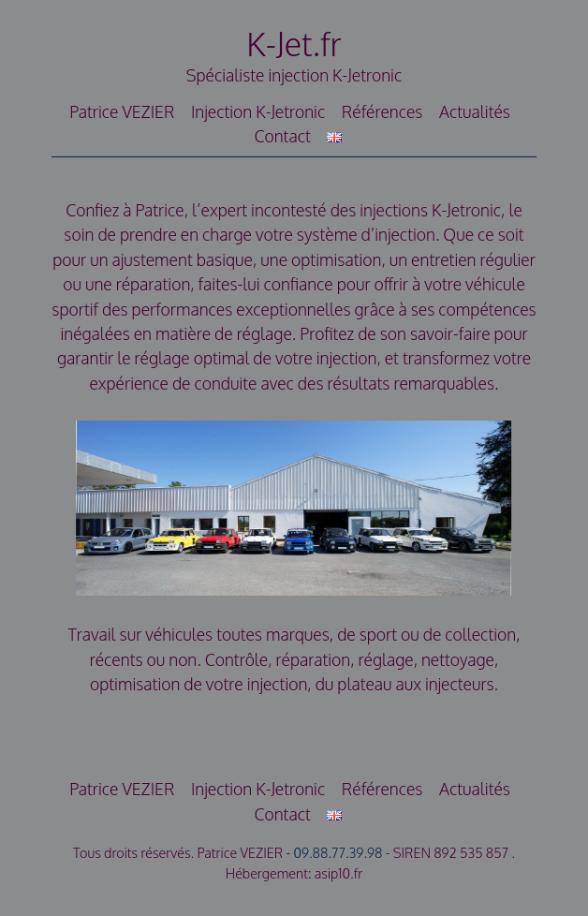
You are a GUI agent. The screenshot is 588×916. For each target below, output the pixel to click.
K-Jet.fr (294, 44)
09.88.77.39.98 (338, 852)
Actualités (475, 111)
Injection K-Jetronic (258, 111)
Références (382, 111)
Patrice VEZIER (122, 111)
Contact (282, 136)
